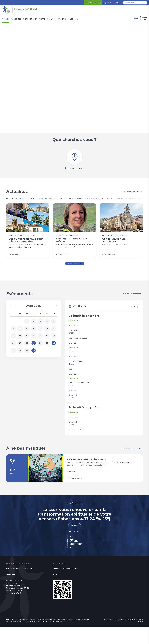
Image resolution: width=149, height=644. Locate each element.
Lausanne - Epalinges (24, 11)
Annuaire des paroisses (14, 639)
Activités (51, 19)
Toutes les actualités (133, 194)
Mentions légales (22, 637)
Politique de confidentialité (46, 637)
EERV (8, 201)
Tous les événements (132, 300)
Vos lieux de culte (93, 3)
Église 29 (108, 3)
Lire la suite (74, 542)
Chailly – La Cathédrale (33, 9)
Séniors (61, 201)
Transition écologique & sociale (43, 201)
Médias (32, 637)
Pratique (62, 19)
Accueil (6, 19)
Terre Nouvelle (72, 201)
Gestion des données (56, 639)
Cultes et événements (34, 19)
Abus (116, 3)
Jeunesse (131, 201)
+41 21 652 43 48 (15, 610)
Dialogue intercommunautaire (113, 201)
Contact (74, 19)
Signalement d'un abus (65, 637)
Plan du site (10, 637)
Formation (85, 201)
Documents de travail (82, 637)
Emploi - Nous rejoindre (31, 639)
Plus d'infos (73, 333)
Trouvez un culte (140, 18)
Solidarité (95, 201)
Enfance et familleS (21, 201)
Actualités (16, 19)
